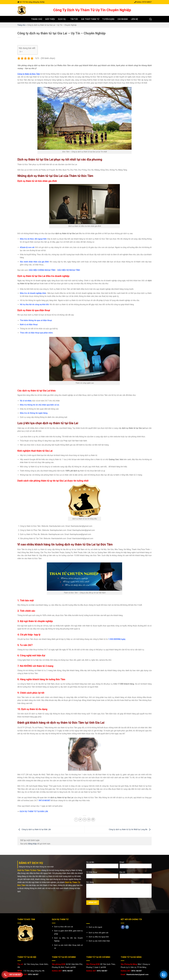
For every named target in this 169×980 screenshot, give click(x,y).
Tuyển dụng (108, 19)
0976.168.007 (33, 975)
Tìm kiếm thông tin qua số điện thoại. (36, 320)
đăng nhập (32, 844)
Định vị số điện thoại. (29, 324)
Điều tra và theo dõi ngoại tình (33, 239)
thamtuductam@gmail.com (138, 975)
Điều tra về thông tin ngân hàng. (34, 413)
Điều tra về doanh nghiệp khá (33, 293)
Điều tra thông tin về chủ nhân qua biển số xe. (40, 405)
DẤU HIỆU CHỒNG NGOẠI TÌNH (42, 270)
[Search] (150, 19)
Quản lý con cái (28, 247)
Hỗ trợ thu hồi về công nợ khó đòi (34, 304)
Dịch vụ (63, 19)
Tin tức (74, 19)
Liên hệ (134, 19)
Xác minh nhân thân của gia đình (34, 262)
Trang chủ (37, 19)
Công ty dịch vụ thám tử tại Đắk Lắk (34, 829)
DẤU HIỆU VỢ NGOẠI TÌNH (69, 270)
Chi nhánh (123, 19)
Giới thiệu (50, 19)
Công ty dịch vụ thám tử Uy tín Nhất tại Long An (130, 829)
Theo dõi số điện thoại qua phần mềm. (37, 333)
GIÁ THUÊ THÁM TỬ (90, 19)
